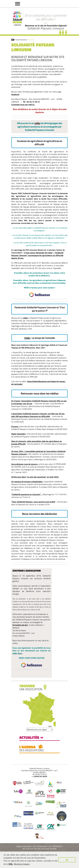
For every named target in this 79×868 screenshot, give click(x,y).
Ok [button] (67, 860)
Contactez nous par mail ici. (23, 104)
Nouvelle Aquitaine (21, 40)
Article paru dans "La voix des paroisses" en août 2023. (35, 477)
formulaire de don (20, 625)
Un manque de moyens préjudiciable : (27, 482)
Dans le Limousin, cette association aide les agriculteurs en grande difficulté (37, 443)
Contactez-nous (40, 776)
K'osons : (15, 426)
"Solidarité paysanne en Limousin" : (27, 494)
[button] (18, 4)
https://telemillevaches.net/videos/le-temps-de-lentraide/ (39, 383)
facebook (15, 94)
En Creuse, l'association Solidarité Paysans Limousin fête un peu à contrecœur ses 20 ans (39, 402)
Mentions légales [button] (22, 864)
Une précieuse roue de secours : (25, 464)
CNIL (11, 864)
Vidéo (27, 338)
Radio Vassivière (18, 434)
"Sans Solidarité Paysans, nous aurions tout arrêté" (34, 502)
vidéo (37, 123)
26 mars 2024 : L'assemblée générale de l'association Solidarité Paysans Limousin (38, 453)
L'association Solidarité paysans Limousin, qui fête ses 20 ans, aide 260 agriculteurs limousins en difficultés (38, 415)
